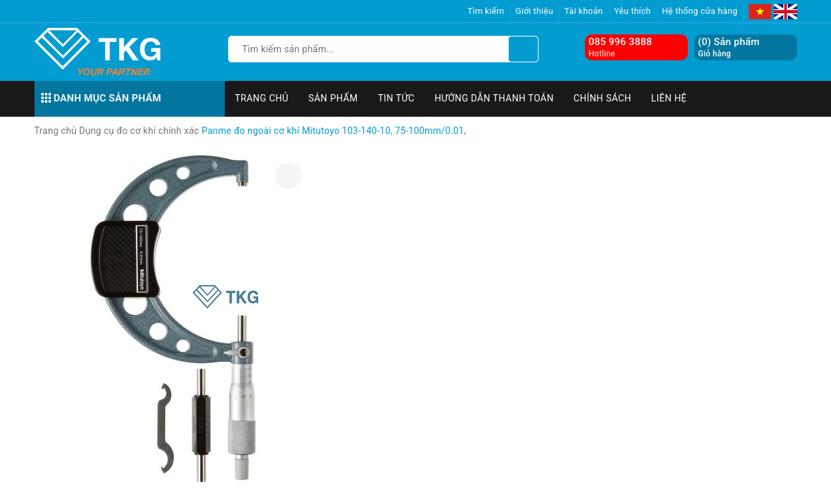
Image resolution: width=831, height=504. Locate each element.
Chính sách (603, 98)
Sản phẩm (333, 98)
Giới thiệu (534, 11)
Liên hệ (669, 98)
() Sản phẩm (729, 47)
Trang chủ (262, 98)
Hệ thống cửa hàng (700, 11)
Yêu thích (633, 11)
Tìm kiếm (486, 11)
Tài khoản (584, 11)
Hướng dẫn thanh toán (494, 98)
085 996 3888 (621, 42)
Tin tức (397, 98)
